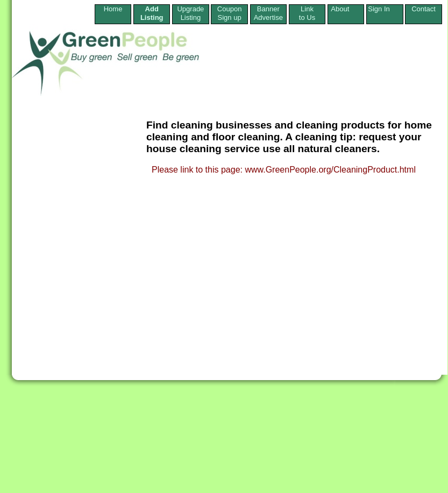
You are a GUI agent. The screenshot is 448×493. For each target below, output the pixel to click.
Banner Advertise (268, 13)
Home (113, 13)
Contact (424, 13)
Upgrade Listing (190, 13)
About (346, 9)
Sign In (385, 9)
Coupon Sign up (230, 13)
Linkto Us (307, 13)
